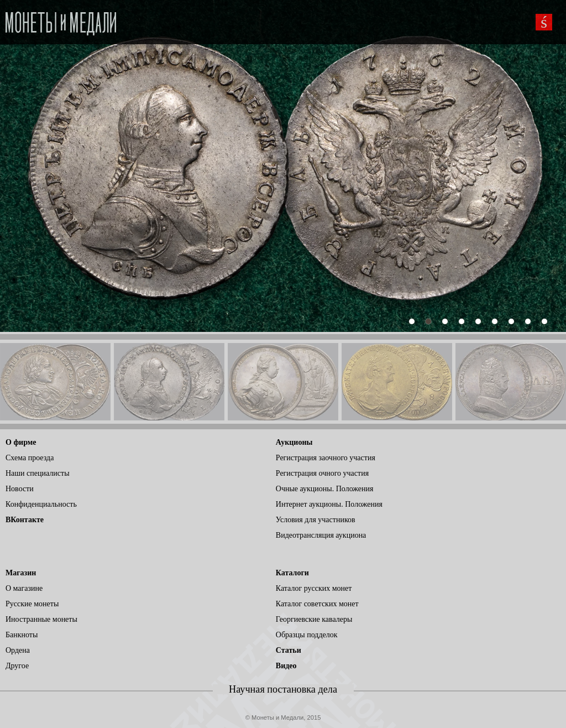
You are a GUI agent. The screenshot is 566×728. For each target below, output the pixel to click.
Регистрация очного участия (322, 473)
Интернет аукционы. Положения (329, 504)
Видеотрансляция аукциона (321, 535)
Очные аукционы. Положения (325, 489)
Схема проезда (30, 458)
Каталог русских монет (314, 588)
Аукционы (294, 442)
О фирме (21, 442)
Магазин (21, 573)
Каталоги (292, 573)
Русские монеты (32, 604)
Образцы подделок (307, 635)
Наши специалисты (38, 473)
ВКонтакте (25, 520)
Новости (20, 489)
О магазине (24, 588)
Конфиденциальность (41, 504)
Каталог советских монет (317, 604)
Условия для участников (316, 520)
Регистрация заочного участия (326, 458)
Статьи (289, 650)
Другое (17, 666)
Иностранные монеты (41, 619)
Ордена (18, 650)
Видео (286, 666)
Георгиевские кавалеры (314, 619)
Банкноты (22, 635)
